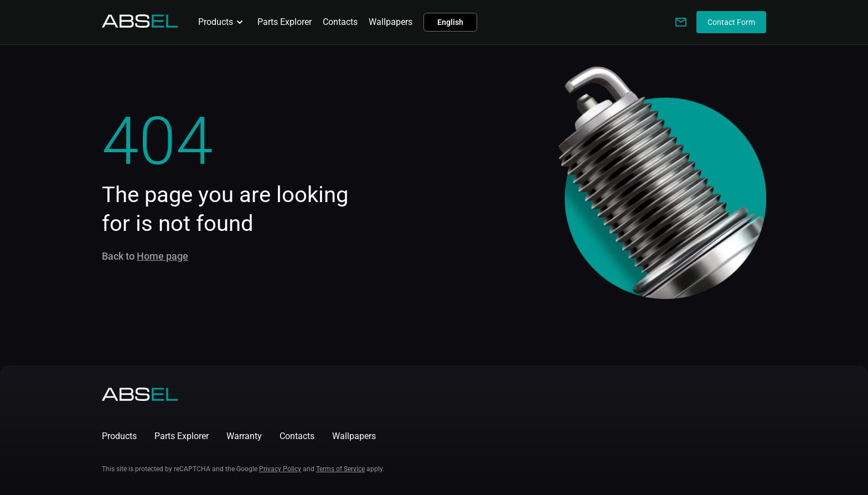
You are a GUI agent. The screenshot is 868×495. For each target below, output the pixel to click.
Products (222, 22)
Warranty (244, 436)
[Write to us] (681, 22)
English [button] (450, 22)
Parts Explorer (285, 22)
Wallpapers (391, 22)
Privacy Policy (280, 469)
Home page (162, 256)
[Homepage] (140, 25)
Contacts (340, 22)
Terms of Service (340, 469)
